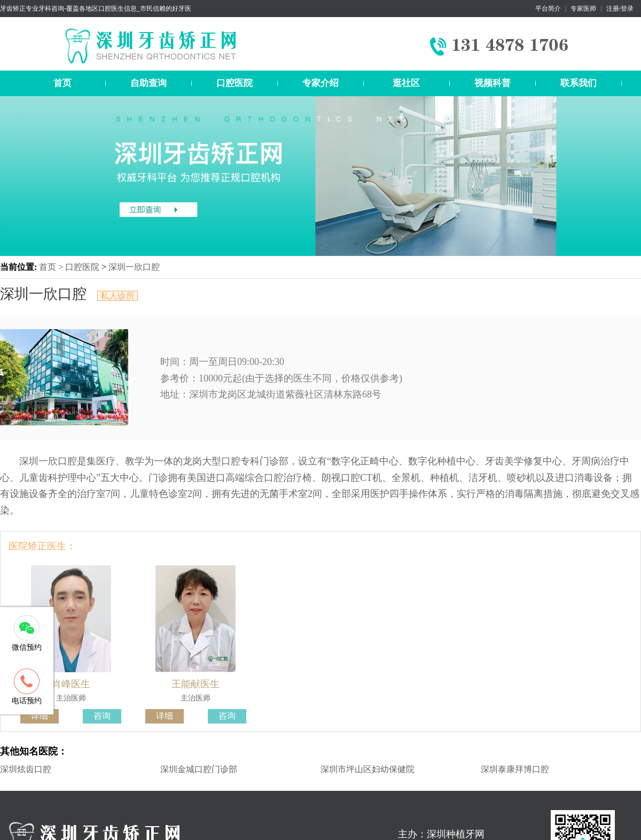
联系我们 (579, 83)
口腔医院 (234, 83)
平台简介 (548, 9)
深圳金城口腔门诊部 (199, 769)
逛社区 (406, 83)
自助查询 (148, 83)
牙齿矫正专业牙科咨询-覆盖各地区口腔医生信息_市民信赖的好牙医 (96, 9)
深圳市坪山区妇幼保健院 (368, 769)
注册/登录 (620, 9)
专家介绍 (320, 83)
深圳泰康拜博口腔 (515, 769)
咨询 (102, 716)
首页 (62, 83)
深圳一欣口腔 (134, 267)
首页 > (52, 267)
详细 (40, 716)
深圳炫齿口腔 (26, 769)
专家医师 (583, 9)
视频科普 (493, 83)
